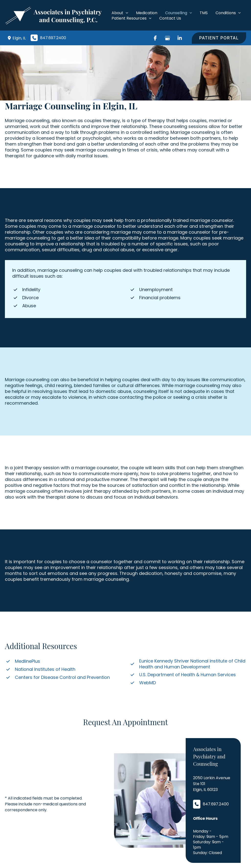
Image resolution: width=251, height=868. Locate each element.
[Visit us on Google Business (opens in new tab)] (167, 38)
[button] (219, 38)
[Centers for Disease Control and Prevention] (57, 677)
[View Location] (10, 38)
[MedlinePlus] (23, 661)
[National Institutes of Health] (40, 669)
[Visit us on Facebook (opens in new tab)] (155, 38)
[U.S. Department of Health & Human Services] (183, 675)
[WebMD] (143, 683)
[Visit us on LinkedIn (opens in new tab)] (180, 38)
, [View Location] (19, 38)
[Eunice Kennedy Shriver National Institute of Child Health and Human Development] (188, 664)
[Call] (48, 38)
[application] (126, 13)
